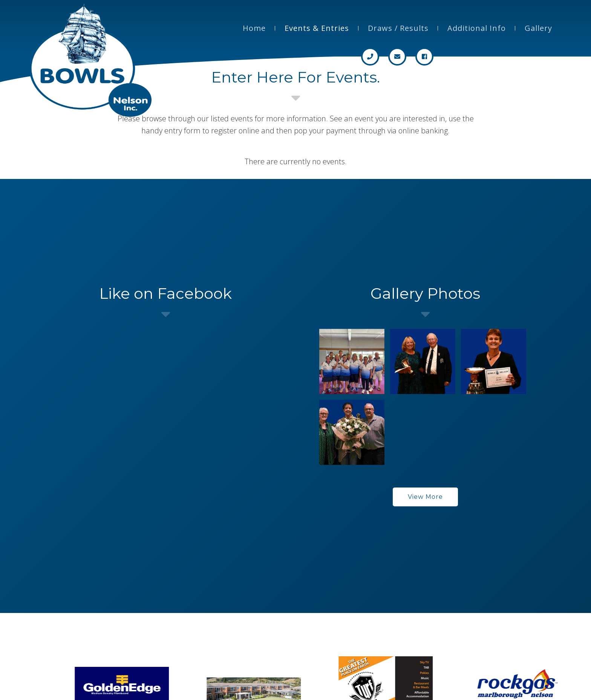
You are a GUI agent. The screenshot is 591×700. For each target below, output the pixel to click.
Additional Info (477, 28)
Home (254, 28)
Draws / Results (398, 28)
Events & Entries (317, 28)
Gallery (538, 28)
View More (425, 497)
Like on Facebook (165, 293)
